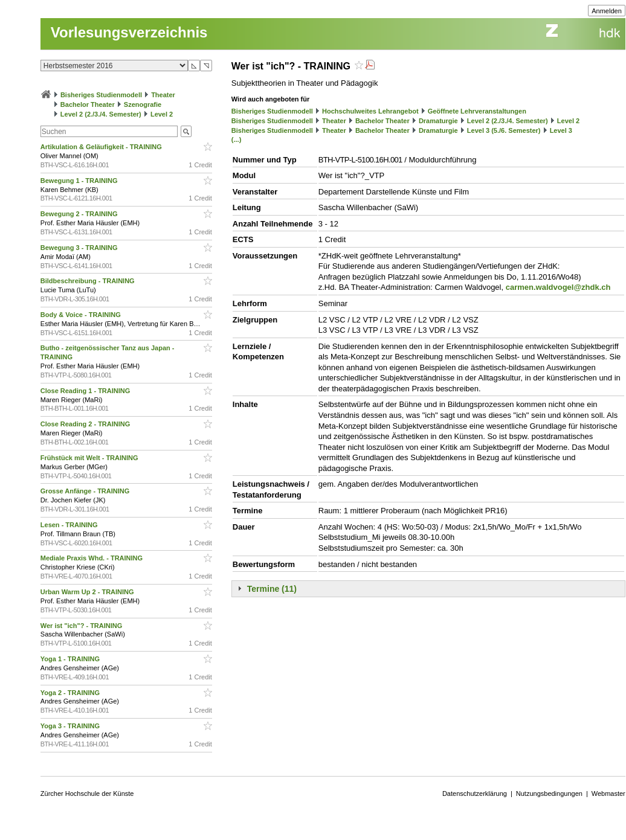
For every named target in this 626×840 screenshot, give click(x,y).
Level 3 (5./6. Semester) (504, 130)
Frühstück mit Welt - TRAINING (90, 458)
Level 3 (561, 130)
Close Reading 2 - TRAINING (86, 424)
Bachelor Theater (88, 104)
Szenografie (143, 104)
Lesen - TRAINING (70, 525)
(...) (237, 139)
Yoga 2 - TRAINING (71, 693)
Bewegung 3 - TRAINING (80, 248)
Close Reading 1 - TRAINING (86, 391)
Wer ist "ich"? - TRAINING (82, 626)
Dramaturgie (438, 121)
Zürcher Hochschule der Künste (87, 794)
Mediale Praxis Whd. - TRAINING (92, 558)
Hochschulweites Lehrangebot (370, 111)
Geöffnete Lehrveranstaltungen (477, 111)
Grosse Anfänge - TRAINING (86, 491)
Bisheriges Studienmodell (101, 95)
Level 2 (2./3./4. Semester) (101, 114)
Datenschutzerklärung (475, 794)
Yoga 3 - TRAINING (71, 726)
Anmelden (607, 11)
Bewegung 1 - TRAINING (80, 181)
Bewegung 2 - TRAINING (80, 214)
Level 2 (162, 114)
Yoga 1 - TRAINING (71, 659)
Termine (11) (272, 589)
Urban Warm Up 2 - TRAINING (88, 592)
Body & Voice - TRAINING (82, 315)
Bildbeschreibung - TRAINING (89, 281)
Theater (163, 95)
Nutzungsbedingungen (549, 794)
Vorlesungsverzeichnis (129, 32)
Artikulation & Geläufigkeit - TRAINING (102, 147)
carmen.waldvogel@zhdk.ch (558, 287)
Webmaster (608, 794)
